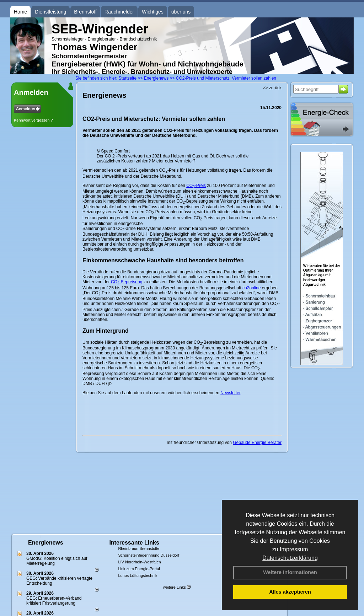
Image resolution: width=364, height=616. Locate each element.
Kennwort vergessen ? (33, 120)
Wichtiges (153, 12)
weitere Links (176, 587)
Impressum (294, 549)
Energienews (46, 543)
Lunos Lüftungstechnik (138, 575)
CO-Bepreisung (127, 282)
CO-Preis (196, 186)
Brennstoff (85, 12)
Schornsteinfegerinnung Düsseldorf (149, 555)
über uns (181, 12)
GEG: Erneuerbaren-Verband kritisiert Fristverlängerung (54, 601)
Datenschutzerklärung (290, 558)
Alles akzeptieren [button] (290, 592)
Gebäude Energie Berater (257, 443)
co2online (251, 288)
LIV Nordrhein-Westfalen (139, 562)
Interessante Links (134, 543)
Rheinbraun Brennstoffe (139, 548)
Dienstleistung (50, 12)
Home (20, 12)
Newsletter (230, 393)
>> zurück (272, 88)
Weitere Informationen (290, 572)
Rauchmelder (119, 12)
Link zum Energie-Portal (139, 569)
